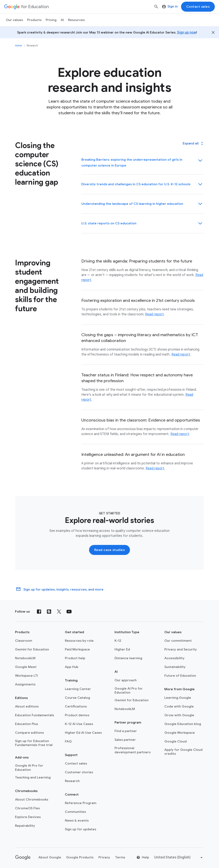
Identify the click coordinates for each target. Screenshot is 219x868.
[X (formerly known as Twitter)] (59, 612)
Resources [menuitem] (76, 20)
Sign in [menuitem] (170, 6)
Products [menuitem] (34, 20)
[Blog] (49, 612)
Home (18, 46)
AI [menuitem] (62, 20)
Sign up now (187, 32)
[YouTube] (69, 612)
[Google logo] (23, 858)
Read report (154, 314)
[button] (193, 143)
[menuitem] (51, 20)
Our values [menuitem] (14, 20)
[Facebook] (39, 612)
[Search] (156, 7)
